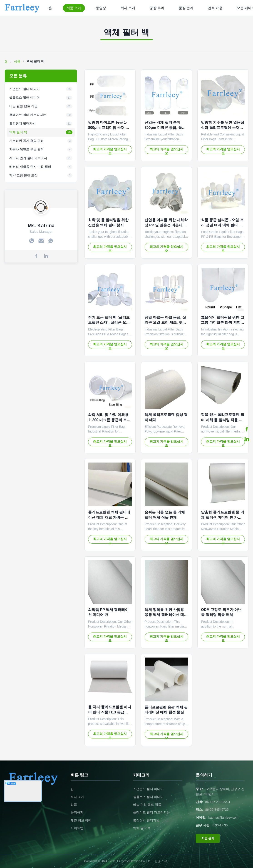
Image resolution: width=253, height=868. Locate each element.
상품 (17, 61)
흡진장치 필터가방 (146, 820)
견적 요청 (215, 8)
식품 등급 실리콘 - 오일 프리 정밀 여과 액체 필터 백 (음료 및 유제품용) (222, 225)
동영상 (101, 8)
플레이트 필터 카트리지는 (151, 812)
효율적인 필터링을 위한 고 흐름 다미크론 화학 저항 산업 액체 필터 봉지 (222, 323)
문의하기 (77, 812)
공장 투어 (157, 8)
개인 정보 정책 (81, 820)
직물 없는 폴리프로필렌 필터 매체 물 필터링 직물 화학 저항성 (222, 420)
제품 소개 (74, 8)
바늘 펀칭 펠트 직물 (147, 805)
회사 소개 (128, 8)
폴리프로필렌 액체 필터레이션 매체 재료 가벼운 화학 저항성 (109, 517)
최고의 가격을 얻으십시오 (110, 151)
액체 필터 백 (142, 828)
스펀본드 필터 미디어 (148, 789)
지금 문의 (208, 838)
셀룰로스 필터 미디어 (148, 797)
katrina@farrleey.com (223, 818)
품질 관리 (186, 8)
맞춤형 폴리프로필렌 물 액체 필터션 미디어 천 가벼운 (222, 517)
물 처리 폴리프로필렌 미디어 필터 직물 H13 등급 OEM (110, 712)
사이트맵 (77, 828)
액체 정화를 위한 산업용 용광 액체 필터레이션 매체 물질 (166, 615)
